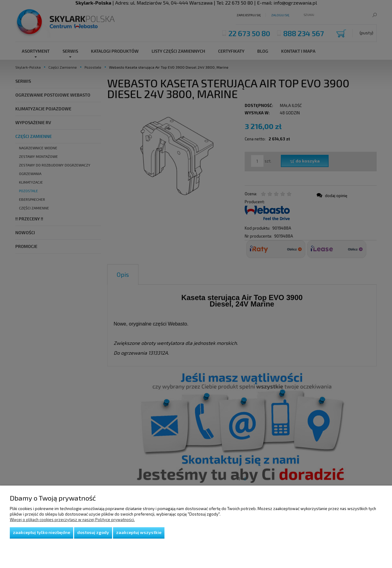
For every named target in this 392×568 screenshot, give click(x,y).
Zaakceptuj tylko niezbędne (41, 532)
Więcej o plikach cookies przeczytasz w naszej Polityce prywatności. (72, 520)
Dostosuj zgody (93, 532)
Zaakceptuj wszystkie (139, 532)
